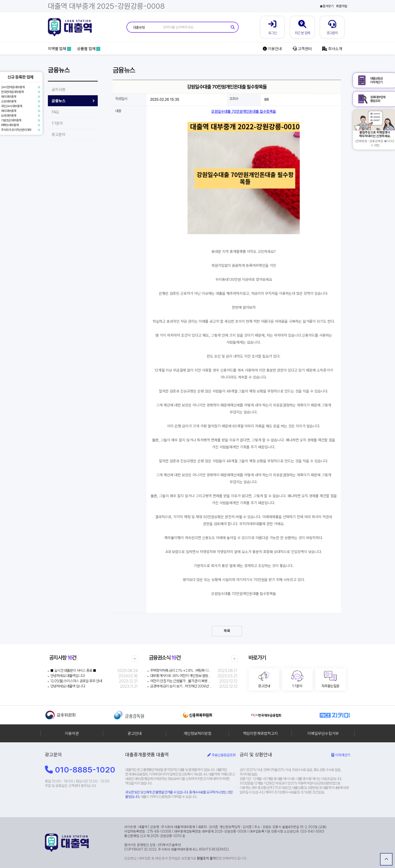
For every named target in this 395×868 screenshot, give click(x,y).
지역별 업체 (59, 49)
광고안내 (135, 733)
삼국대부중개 (8, 116)
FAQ (55, 112)
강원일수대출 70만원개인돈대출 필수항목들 (244, 111)
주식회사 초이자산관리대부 (16, 130)
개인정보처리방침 (197, 733)
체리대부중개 (8, 97)
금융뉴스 (59, 101)
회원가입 (342, 6)
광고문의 (59, 135)
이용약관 (72, 733)
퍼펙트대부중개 (10, 125)
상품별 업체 (89, 49)
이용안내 (272, 49)
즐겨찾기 (327, 6)
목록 (227, 631)
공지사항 (59, 90)
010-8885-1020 (80, 770)
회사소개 (332, 49)
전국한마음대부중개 (12, 92)
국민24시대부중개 (11, 106)
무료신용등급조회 (221, 755)
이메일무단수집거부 (323, 733)
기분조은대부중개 (11, 120)
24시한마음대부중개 (13, 87)
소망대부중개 (8, 101)
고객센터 (302, 49)
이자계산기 (341, 755)
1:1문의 (57, 123)
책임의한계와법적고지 (260, 733)
